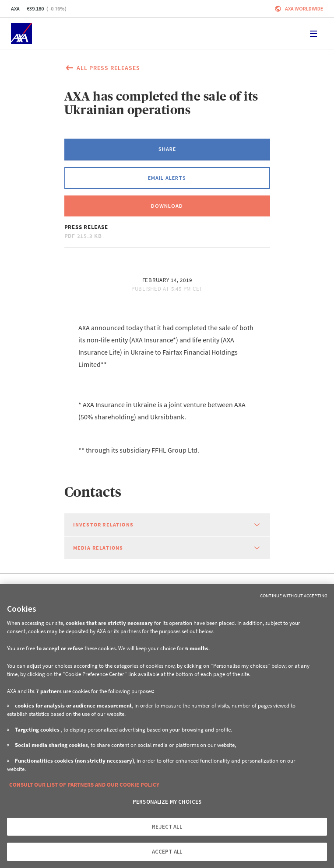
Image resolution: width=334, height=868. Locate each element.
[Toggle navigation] (313, 34)
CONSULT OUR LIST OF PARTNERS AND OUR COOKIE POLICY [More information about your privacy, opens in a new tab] (84, 785)
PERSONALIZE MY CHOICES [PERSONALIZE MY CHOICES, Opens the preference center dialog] (167, 802)
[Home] (21, 34)
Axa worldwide (304, 9)
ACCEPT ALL (167, 852)
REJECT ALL (167, 827)
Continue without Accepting (294, 596)
